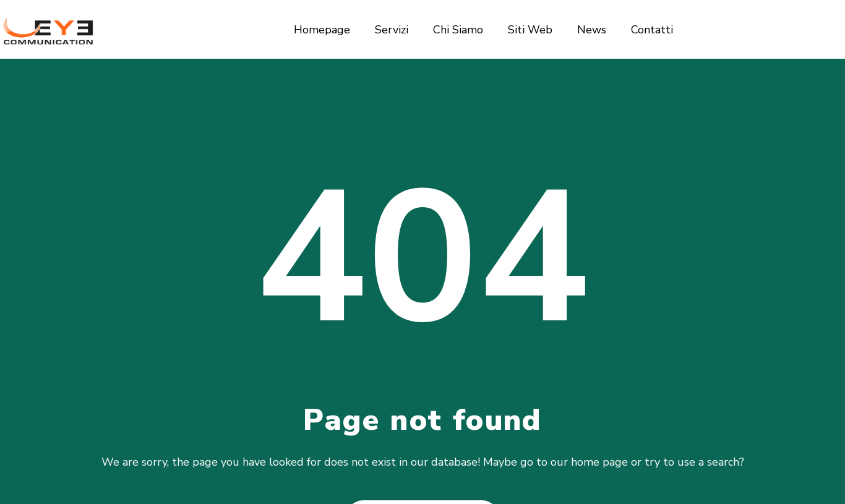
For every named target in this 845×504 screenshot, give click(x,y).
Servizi (392, 30)
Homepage (322, 30)
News (592, 30)
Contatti (652, 30)
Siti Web (530, 30)
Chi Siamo (458, 30)
